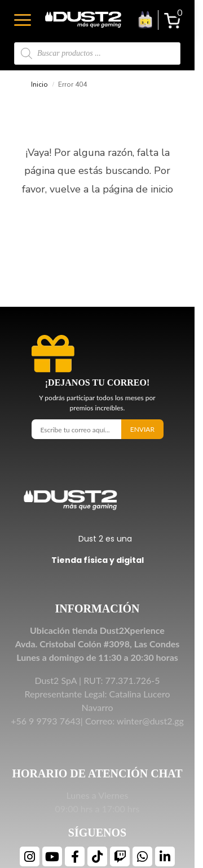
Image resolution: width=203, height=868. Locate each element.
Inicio (39, 84)
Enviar (142, 429)
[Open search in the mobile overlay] (97, 53)
